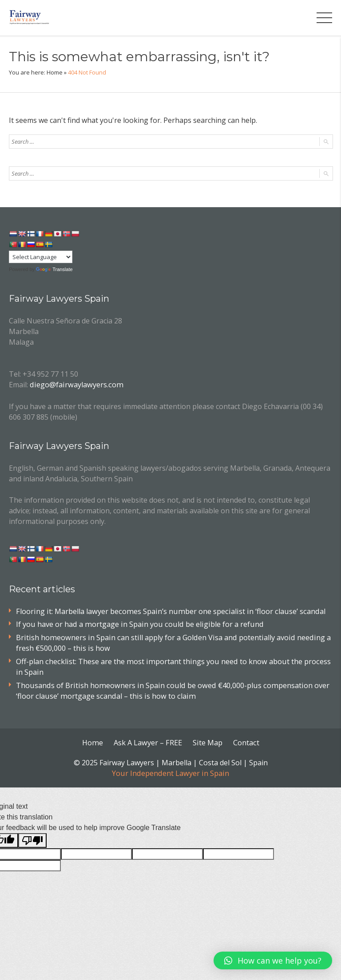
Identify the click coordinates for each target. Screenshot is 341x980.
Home (55, 72)
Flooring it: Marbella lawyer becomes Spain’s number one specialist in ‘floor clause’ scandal (166, 610)
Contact (245, 740)
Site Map (207, 740)
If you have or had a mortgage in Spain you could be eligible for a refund (137, 623)
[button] (273, 960)
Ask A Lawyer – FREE (148, 740)
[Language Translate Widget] (41, 257)
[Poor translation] (32, 837)
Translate (54, 269)
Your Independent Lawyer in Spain (170, 770)
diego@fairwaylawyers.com (75, 384)
